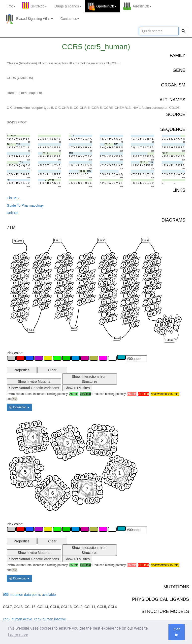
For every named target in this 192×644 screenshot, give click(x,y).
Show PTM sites (77, 388)
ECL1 (57, 240)
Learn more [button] (18, 635)
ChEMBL (14, 198)
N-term (18, 241)
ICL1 (31, 330)
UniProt (13, 213)
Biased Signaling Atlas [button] (35, 19)
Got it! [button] (177, 632)
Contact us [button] (70, 19)
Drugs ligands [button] (68, 6)
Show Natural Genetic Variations (34, 388)
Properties (22, 370)
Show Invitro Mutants (34, 381)
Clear (52, 370)
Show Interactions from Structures (89, 379)
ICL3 (117, 338)
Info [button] (12, 6)
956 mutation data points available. (30, 595)
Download (19, 407)
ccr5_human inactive (50, 619)
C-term (169, 340)
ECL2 (101, 240)
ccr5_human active (18, 619)
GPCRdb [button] (39, 6)
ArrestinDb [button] (142, 6)
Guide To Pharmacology (25, 205)
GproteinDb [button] (106, 6)
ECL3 (145, 240)
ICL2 (74, 328)
